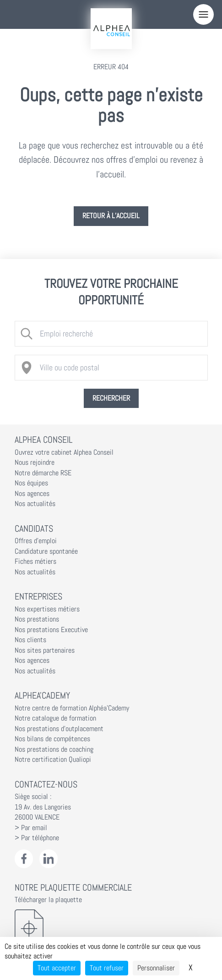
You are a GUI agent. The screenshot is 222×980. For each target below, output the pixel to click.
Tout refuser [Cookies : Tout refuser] (107, 968)
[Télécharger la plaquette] (111, 928)
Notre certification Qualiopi (53, 760)
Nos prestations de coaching (54, 749)
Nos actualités (35, 504)
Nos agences (32, 494)
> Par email (31, 828)
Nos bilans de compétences (52, 739)
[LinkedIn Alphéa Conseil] (49, 859)
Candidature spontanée (46, 551)
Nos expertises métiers (47, 609)
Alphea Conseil (43, 440)
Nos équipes (31, 483)
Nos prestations (37, 619)
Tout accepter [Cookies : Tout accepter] (57, 968)
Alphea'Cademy (42, 695)
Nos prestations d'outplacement (59, 729)
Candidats (34, 529)
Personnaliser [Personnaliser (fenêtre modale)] (156, 968)
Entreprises (38, 596)
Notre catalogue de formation (55, 718)
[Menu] (203, 14)
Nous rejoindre (35, 462)
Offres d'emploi (36, 541)
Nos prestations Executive (51, 630)
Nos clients (30, 640)
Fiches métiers (35, 562)
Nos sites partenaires (45, 650)
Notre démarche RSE (43, 473)
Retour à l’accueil (111, 216)
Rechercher (111, 398)
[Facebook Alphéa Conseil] (24, 859)
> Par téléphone (37, 838)
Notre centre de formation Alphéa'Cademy (72, 708)
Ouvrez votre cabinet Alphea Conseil (64, 452)
